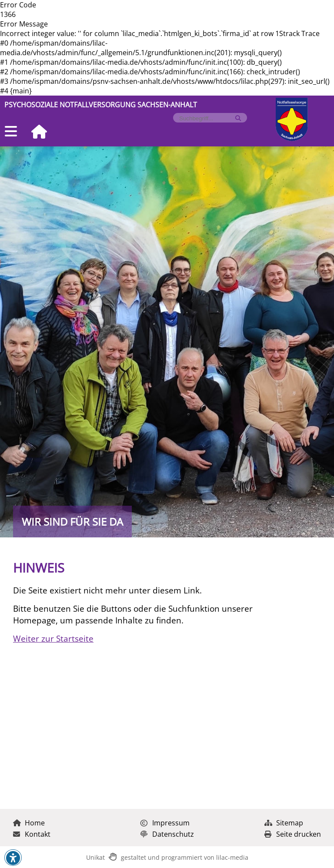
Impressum (165, 823)
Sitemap (284, 823)
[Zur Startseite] (36, 132)
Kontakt (32, 834)
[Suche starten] (238, 118)
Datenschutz (167, 834)
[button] (13, 858)
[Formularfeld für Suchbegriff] (206, 118)
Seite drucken (293, 834)
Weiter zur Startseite (53, 638)
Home (29, 823)
